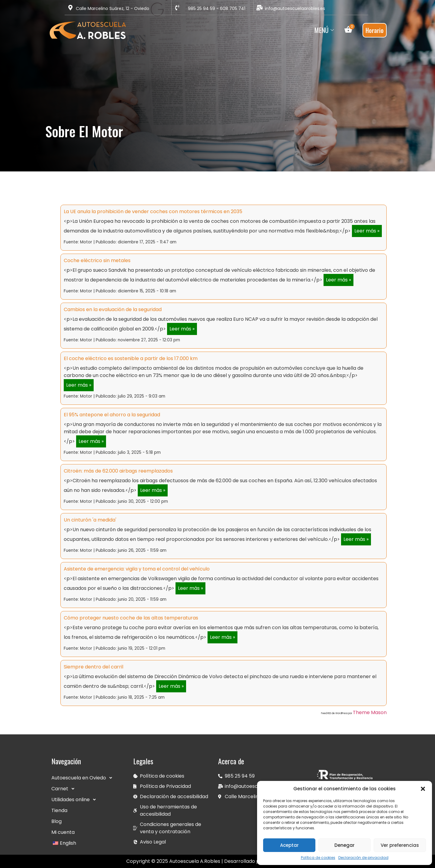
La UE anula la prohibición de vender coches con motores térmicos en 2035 (153, 211)
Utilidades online (75, 800)
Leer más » (367, 231)
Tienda (59, 810)
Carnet (64, 789)
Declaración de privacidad (363, 858)
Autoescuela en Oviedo (83, 778)
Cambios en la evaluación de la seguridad (113, 309)
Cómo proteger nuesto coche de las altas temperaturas (131, 618)
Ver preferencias (400, 845)
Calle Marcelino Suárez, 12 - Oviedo (113, 8)
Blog (56, 821)
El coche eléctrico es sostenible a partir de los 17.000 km (131, 358)
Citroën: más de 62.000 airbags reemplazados (118, 471)
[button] (423, 789)
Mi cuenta (63, 832)
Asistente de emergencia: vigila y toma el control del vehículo (137, 569)
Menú (325, 30)
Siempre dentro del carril (93, 667)
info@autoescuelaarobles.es (295, 8)
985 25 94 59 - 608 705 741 (217, 8)
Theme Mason (370, 712)
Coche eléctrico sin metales (97, 260)
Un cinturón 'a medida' (90, 520)
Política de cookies (318, 858)
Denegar (345, 845)
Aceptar (289, 845)
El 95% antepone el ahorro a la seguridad (112, 415)
